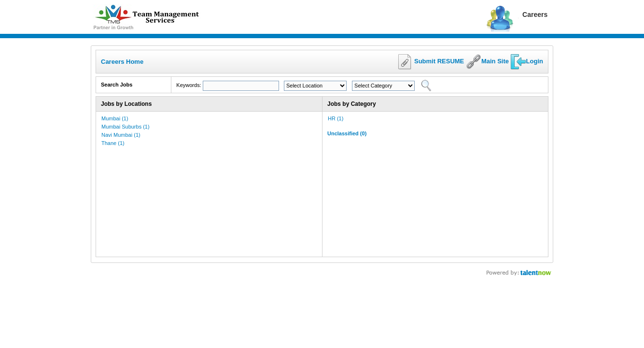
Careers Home (122, 62)
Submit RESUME (439, 61)
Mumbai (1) (115, 118)
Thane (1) (113, 143)
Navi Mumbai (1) (121, 135)
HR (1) (336, 118)
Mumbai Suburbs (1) (126, 127)
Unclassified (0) (347, 133)
